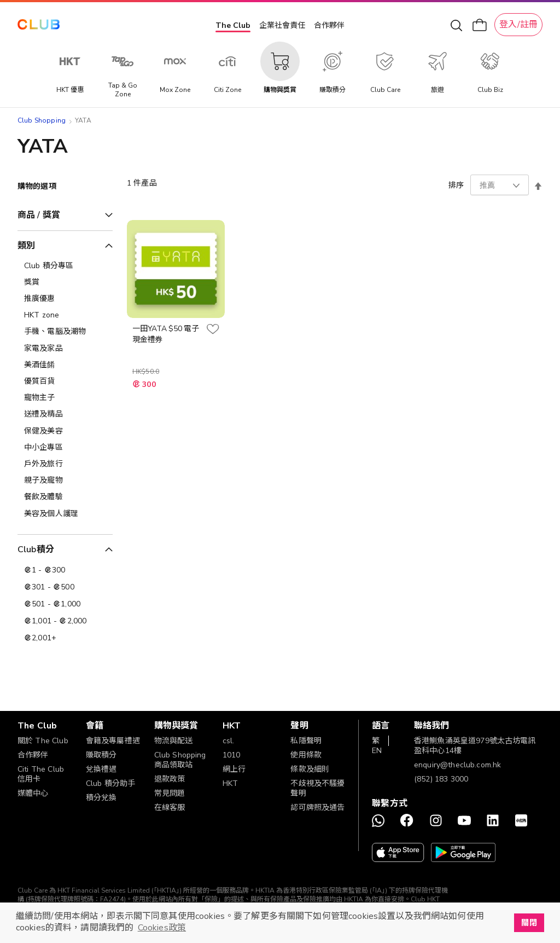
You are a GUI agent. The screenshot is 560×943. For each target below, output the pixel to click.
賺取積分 (101, 755)
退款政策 (170, 779)
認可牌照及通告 (317, 808)
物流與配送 (174, 741)
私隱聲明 (306, 741)
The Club (233, 25)
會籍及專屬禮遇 (113, 741)
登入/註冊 (518, 25)
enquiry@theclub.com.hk (457, 765)
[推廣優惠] (65, 299)
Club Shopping (42, 120)
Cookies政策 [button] (162, 928)
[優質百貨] (65, 381)
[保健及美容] (65, 431)
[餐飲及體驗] (65, 497)
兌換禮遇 (101, 769)
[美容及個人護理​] (65, 514)
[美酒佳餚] (65, 365)
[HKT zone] (65, 315)
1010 (232, 755)
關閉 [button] (529, 923)
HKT (230, 783)
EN (377, 751)
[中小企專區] (65, 448)
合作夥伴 (329, 25)
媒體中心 (33, 793)
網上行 (234, 769)
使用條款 (306, 755)
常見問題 (170, 793)
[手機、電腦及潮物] (65, 332)
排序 (456, 185)
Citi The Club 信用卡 (41, 774)
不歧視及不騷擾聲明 (317, 788)
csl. (229, 741)
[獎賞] (65, 282)
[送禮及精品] (65, 414)
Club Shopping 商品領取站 (180, 760)
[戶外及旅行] (65, 464)
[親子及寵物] (65, 481)
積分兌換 (101, 798)
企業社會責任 (282, 25)
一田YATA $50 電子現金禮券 (166, 334)
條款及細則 (310, 769)
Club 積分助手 (110, 783)
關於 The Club (43, 741)
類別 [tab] (26, 246)
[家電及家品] (65, 349)
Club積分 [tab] (36, 549)
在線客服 (170, 808)
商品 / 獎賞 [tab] (39, 215)
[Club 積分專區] (65, 266)
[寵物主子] (65, 398)
